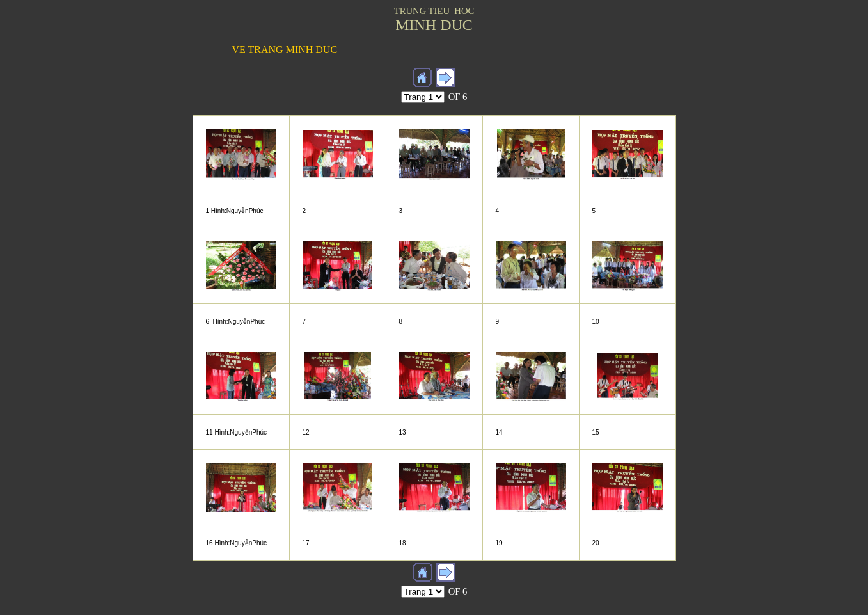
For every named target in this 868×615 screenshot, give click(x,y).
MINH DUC (434, 25)
